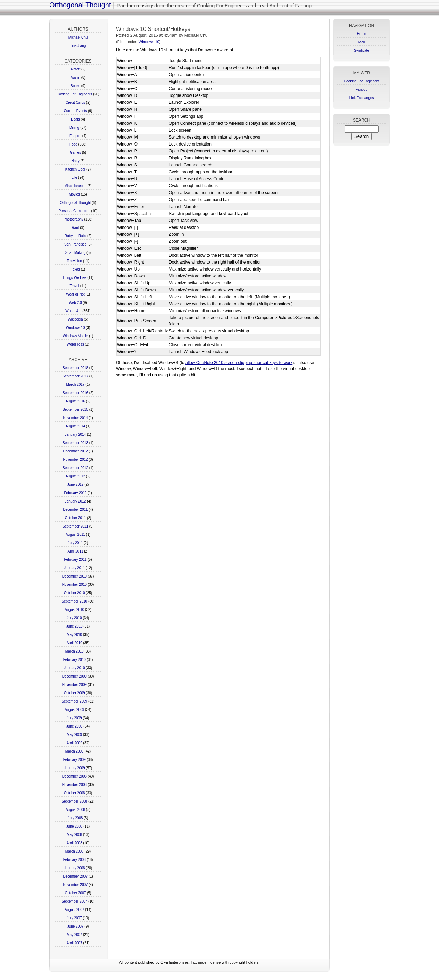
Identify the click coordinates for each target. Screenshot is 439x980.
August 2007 (74, 910)
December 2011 (75, 510)
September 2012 (75, 468)
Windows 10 (75, 328)
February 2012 (75, 493)
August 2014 (75, 426)
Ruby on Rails (75, 236)
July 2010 (74, 618)
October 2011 (76, 518)
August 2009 (74, 710)
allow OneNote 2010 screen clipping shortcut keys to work (239, 363)
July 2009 (74, 718)
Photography (73, 219)
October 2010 (74, 593)
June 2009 (74, 726)
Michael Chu (78, 37)
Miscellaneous (75, 186)
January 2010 (74, 668)
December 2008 (74, 776)
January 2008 (74, 868)
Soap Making (75, 253)
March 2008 (74, 851)
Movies (74, 194)
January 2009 (74, 768)
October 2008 (74, 793)
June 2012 (76, 485)
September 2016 (75, 393)
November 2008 (74, 785)
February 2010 (74, 660)
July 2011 (76, 543)
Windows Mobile (76, 336)
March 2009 (74, 751)
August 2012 (75, 476)
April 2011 (75, 551)
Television (74, 261)
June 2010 (74, 626)
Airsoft (75, 69)
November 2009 (74, 685)
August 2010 (74, 610)
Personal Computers (74, 211)
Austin (75, 78)
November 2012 (75, 460)
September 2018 (75, 368)
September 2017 (75, 376)
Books (75, 86)
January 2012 (76, 501)
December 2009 (74, 676)
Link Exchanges (362, 98)
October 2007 (76, 893)
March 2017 (76, 385)
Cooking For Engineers (74, 94)
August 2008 (75, 810)
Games (75, 153)
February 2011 (75, 560)
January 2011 (74, 568)
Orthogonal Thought (80, 5)
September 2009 (74, 701)
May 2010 (74, 635)
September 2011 (75, 526)
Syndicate (362, 51)
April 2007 (74, 943)
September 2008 (74, 801)
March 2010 (74, 651)
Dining (74, 128)
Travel (74, 286)
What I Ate (73, 311)
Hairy (75, 161)
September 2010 (74, 601)
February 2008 (74, 860)
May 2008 (74, 835)
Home (362, 34)
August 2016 (75, 401)
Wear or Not (75, 294)
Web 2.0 (75, 303)
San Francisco (75, 244)
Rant (75, 228)
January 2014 (76, 435)
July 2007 (74, 918)
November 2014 (75, 418)
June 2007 (76, 926)
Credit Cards (75, 103)
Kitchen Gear (75, 169)
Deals (75, 119)
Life (74, 178)
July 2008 (76, 818)
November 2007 (75, 885)
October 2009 (74, 693)
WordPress (75, 344)
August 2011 (75, 535)
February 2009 (74, 760)
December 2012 (75, 451)
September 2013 (75, 443)
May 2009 (74, 735)
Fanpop (75, 136)
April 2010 (74, 643)
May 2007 (74, 935)
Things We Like (74, 278)
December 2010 (74, 576)
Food (73, 144)
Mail (362, 42)
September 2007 (74, 901)
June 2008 (74, 826)
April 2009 (74, 743)
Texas (75, 269)
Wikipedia (75, 319)
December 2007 (75, 876)
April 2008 (74, 843)
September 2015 (75, 410)
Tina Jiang (78, 46)
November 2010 (74, 585)
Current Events (76, 111)
